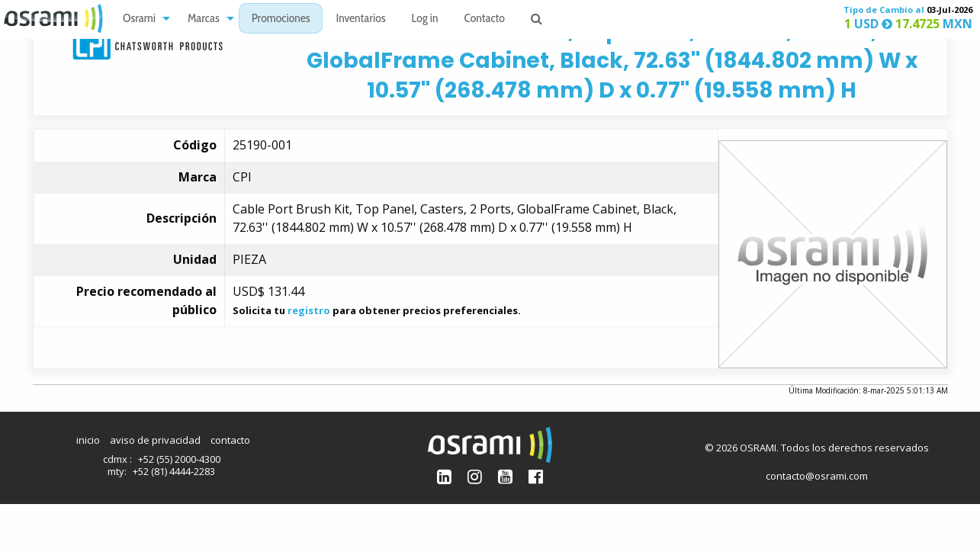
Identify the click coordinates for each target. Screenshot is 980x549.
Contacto (485, 19)
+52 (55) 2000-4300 (179, 459)
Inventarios (360, 19)
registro (309, 310)
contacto (230, 440)
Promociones (281, 19)
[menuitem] (142, 19)
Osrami (139, 19)
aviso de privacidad (155, 440)
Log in (425, 19)
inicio (88, 440)
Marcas (204, 19)
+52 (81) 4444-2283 (174, 471)
